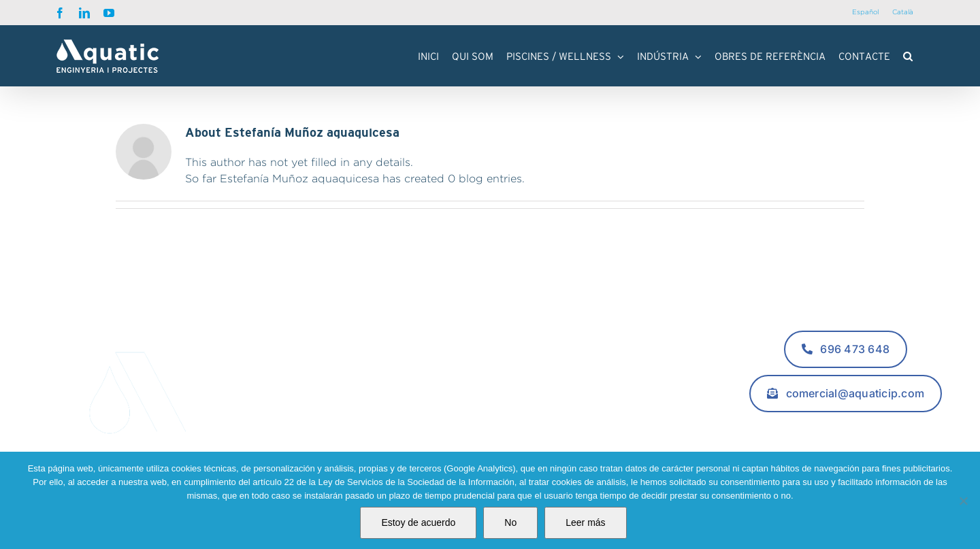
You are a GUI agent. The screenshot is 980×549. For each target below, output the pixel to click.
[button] (908, 56)
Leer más (585, 522)
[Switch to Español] (865, 13)
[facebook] (819, 426)
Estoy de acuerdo (418, 522)
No (510, 522)
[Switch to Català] (903, 13)
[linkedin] (846, 426)
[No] (963, 501)
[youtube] (873, 426)
